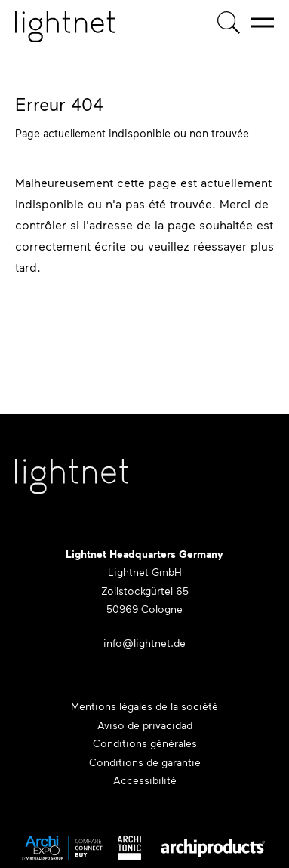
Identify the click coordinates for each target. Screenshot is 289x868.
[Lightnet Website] (72, 484)
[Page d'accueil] (65, 27)
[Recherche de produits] (229, 23)
